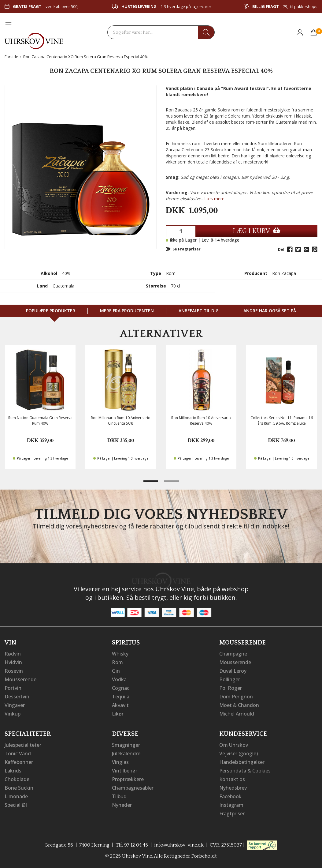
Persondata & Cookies (245, 771)
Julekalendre (126, 753)
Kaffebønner (19, 762)
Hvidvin (13, 662)
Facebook (230, 796)
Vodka (119, 679)
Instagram (231, 805)
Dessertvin (17, 697)
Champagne (233, 654)
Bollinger (230, 679)
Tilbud (119, 796)
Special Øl (16, 805)
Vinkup (13, 714)
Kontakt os (232, 779)
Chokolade (17, 779)
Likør (118, 714)
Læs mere (214, 199)
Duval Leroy (233, 671)
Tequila (121, 697)
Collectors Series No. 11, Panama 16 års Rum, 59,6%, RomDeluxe (282, 420)
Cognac (121, 688)
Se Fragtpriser (183, 249)
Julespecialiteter (23, 745)
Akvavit (120, 705)
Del (281, 249)
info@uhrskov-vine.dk (179, 845)
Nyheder (122, 805)
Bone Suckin (19, 788)
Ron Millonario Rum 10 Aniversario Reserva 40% (201, 420)
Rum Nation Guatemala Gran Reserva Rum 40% (40, 420)
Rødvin (13, 654)
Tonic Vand (18, 753)
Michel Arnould (237, 714)
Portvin (13, 688)
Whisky (120, 654)
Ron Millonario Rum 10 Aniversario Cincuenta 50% (121, 420)
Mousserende (20, 679)
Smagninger (126, 745)
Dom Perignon (236, 697)
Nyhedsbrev (233, 788)
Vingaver (15, 705)
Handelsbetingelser (242, 762)
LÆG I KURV (257, 231)
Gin (116, 671)
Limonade (16, 796)
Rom (117, 662)
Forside (11, 57)
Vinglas (120, 762)
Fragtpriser (232, 814)
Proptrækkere (128, 779)
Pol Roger (231, 688)
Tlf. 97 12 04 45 (132, 845)
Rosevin (14, 671)
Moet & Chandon (239, 705)
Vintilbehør (125, 771)
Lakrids (13, 771)
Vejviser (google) (239, 753)
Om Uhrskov (234, 745)
